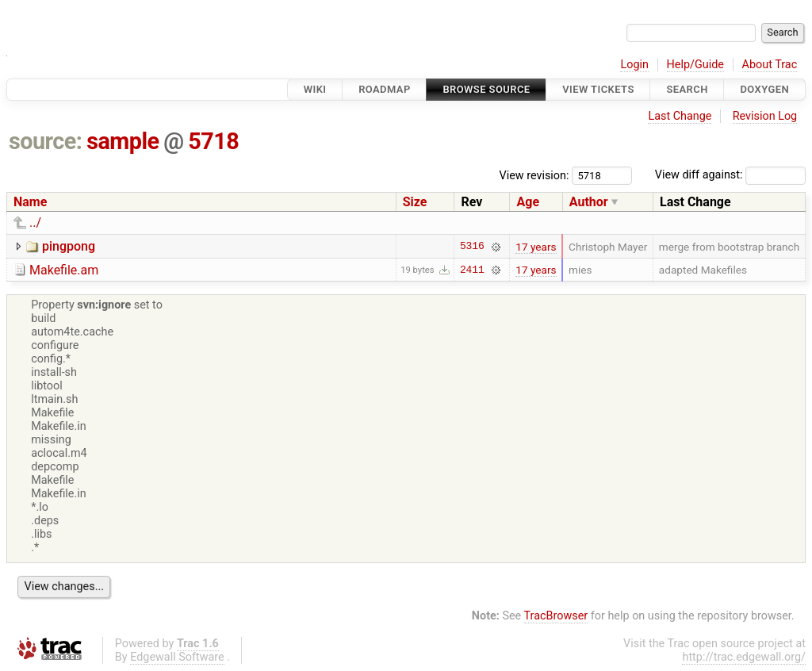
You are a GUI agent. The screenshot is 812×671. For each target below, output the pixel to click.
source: (46, 141)
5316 (472, 247)
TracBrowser (556, 616)
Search (687, 89)
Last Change (680, 116)
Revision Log (765, 116)
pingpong (69, 246)
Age (528, 202)
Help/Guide (695, 65)
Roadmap (385, 89)
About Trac (770, 65)
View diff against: (730, 175)
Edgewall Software (177, 657)
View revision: (534, 175)
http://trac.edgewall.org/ (744, 657)
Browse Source (486, 89)
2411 (472, 270)
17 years (536, 247)
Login (634, 65)
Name (30, 202)
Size (415, 202)
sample (123, 141)
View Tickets (598, 89)
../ (35, 222)
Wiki (315, 89)
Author (589, 202)
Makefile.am (64, 270)
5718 (213, 141)
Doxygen (764, 89)
